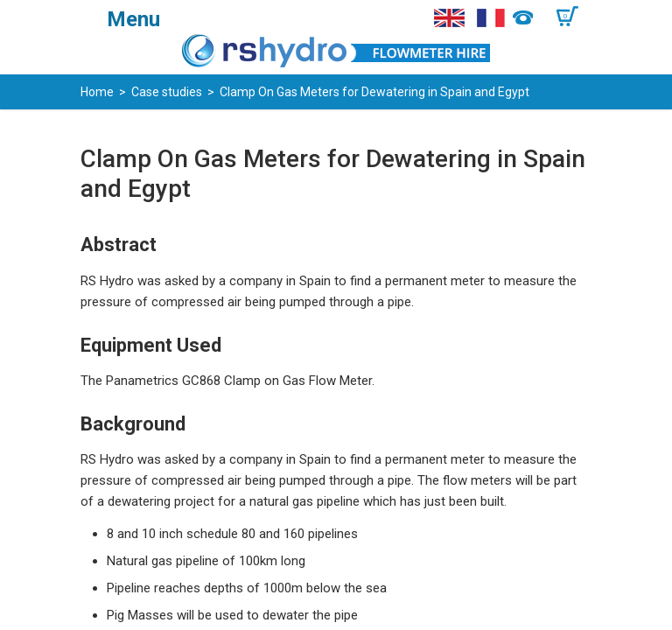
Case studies (167, 92)
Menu (133, 19)
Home (97, 92)
